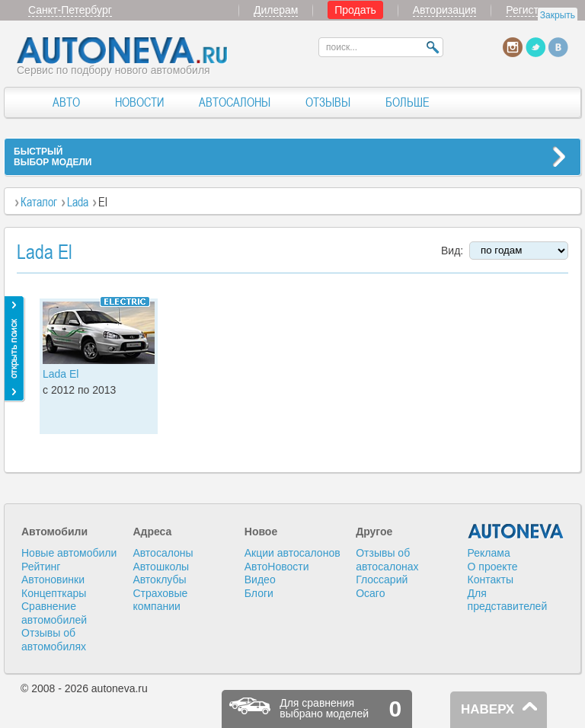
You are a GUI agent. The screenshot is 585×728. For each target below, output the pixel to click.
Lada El (61, 374)
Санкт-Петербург (70, 10)
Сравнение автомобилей (54, 613)
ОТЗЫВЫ (328, 102)
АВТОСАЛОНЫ (235, 102)
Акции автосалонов (292, 553)
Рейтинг (41, 567)
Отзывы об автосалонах (387, 560)
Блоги (259, 593)
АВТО (66, 102)
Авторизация (445, 10)
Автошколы (161, 567)
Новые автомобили (69, 553)
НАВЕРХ (487, 709)
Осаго (370, 593)
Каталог (39, 202)
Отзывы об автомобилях (54, 640)
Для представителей (508, 600)
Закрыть (558, 15)
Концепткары (54, 593)
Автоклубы (159, 580)
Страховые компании (160, 600)
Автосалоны (163, 553)
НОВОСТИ (139, 102)
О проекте (493, 567)
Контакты (491, 580)
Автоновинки (53, 580)
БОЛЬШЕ (408, 102)
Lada (78, 202)
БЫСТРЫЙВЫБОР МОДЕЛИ (53, 157)
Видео (260, 580)
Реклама (489, 553)
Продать (355, 10)
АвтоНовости (277, 567)
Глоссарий (382, 580)
